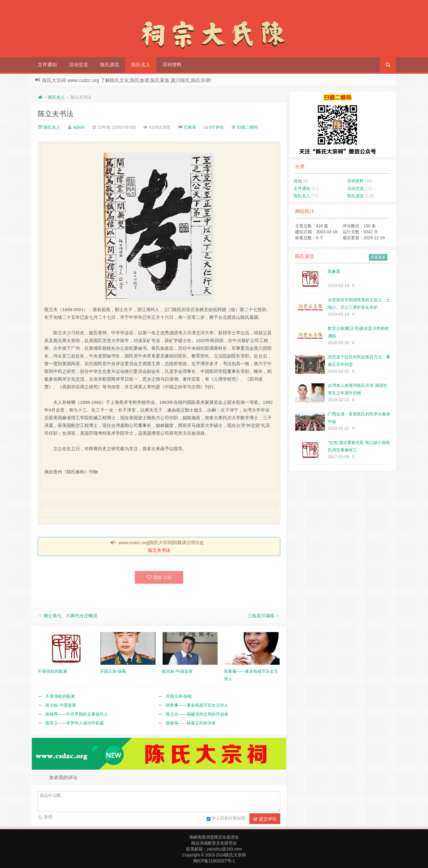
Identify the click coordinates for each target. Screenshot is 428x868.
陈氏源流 (110, 65)
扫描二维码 (247, 127)
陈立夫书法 (56, 114)
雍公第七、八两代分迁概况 (70, 616)
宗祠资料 (172, 65)
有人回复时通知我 (226, 819)
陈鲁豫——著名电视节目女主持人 (197, 705)
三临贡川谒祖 (261, 616)
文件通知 (47, 65)
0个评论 (217, 127)
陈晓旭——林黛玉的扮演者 (191, 723)
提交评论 (265, 819)
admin (79, 127)
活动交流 (78, 65)
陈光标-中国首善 (61, 705)
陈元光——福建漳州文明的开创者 (197, 714)
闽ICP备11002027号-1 (214, 861)
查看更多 (378, 257)
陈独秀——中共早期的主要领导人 (77, 714)
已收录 (190, 127)
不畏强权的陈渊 (60, 696)
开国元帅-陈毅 (179, 696)
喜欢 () (159, 577)
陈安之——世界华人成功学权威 (75, 723)
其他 (298, 181)
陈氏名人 (141, 65)
